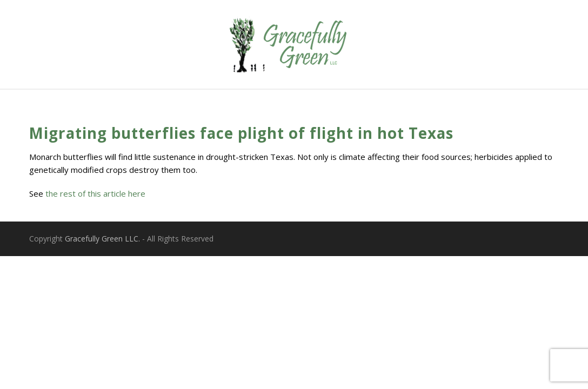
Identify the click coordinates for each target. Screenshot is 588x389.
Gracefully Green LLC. (102, 239)
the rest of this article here (95, 193)
